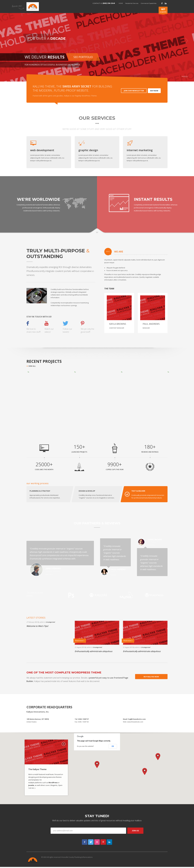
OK (113, 747)
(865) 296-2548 (109, 3)
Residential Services (132, 3)
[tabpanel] (97, 41)
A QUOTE (163, 11)
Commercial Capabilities (149, 3)
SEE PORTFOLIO (83, 57)
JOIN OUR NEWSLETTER (134, 91)
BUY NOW (154, 91)
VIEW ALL (32, 366)
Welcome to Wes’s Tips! (37, 627)
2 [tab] (185, 78)
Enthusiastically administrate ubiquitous (94, 653)
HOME (121, 3)
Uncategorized (50, 623)
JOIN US (135, 832)
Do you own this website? (85, 747)
